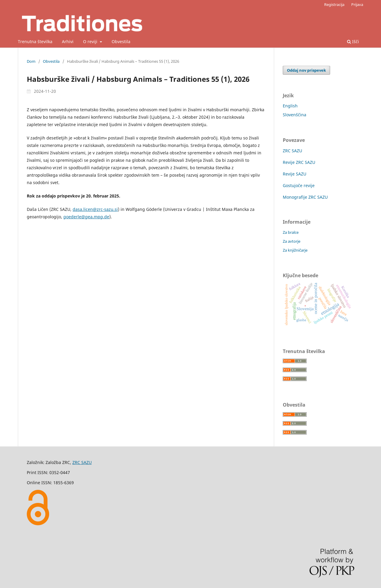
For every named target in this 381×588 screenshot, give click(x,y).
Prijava (357, 4)
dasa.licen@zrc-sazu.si (95, 209)
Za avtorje (292, 241)
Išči (353, 41)
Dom (31, 61)
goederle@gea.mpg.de (86, 217)
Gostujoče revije (299, 185)
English (290, 106)
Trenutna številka (35, 41)
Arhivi (68, 41)
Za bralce (291, 232)
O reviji (91, 41)
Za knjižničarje (295, 250)
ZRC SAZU (292, 151)
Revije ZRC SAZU (299, 162)
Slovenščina (295, 115)
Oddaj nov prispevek (306, 70)
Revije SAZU (295, 174)
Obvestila (121, 41)
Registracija (334, 4)
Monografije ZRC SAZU (305, 197)
